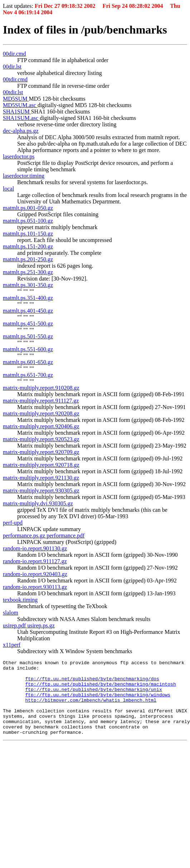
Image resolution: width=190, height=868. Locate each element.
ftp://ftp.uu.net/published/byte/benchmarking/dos (92, 683)
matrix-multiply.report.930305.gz (41, 491)
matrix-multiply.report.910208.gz (41, 388)
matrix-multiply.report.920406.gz (41, 426)
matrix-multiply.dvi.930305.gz (38, 503)
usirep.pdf (15, 625)
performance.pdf (65, 536)
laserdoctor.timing (24, 176)
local (8, 189)
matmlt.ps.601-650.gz (28, 362)
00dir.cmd (14, 54)
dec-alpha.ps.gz (21, 131)
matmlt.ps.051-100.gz (28, 221)
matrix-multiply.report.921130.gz (41, 478)
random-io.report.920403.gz (35, 574)
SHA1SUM (17, 112)
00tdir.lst (13, 92)
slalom (11, 613)
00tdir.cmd (15, 79)
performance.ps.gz (25, 536)
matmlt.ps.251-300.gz (28, 272)
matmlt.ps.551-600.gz (28, 349)
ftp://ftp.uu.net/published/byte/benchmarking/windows (98, 702)
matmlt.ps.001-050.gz (28, 208)
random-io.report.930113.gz (35, 587)
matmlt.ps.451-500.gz (28, 324)
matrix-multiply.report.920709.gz (41, 452)
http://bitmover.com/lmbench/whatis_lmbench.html (91, 708)
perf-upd (13, 523)
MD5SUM (16, 99)
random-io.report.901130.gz (35, 548)
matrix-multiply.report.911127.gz (41, 401)
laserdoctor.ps (19, 157)
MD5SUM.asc (20, 105)
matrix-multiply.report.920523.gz (41, 439)
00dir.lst (12, 67)
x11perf (12, 645)
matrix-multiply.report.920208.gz (41, 413)
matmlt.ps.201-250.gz (28, 259)
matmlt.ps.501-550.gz (28, 336)
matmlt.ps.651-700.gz (28, 375)
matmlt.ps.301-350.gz (28, 285)
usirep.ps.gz (41, 625)
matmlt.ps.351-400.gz (28, 298)
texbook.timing (20, 600)
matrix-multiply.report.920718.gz (41, 465)
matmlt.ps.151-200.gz (28, 246)
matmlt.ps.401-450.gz (28, 311)
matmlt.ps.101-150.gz (28, 234)
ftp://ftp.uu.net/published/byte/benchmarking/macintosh (100, 689)
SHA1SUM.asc (21, 118)
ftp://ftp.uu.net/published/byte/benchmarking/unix (93, 696)
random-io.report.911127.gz (35, 561)
